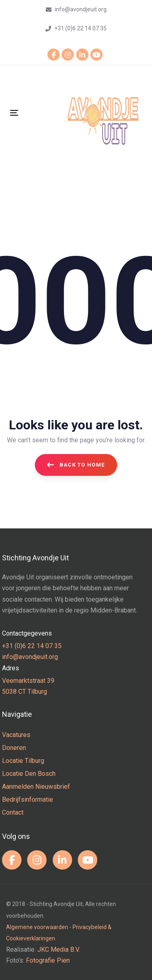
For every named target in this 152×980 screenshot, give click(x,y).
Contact (13, 812)
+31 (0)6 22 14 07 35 (32, 646)
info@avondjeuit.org (30, 657)
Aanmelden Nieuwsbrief (36, 787)
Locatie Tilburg (23, 761)
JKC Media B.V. (59, 949)
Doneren (14, 748)
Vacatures (16, 735)
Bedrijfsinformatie (28, 799)
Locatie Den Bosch (29, 774)
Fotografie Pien (48, 960)
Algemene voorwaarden (37, 927)
